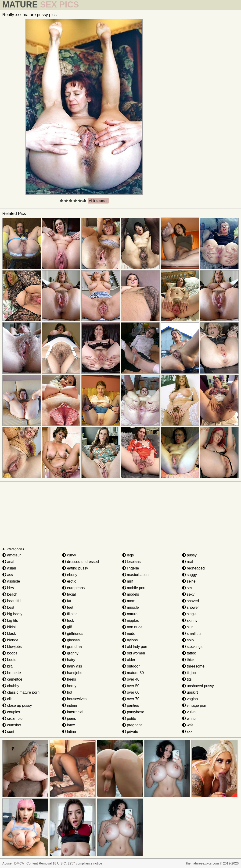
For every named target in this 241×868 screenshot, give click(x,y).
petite (129, 719)
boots (9, 660)
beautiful (12, 601)
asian (9, 568)
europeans (73, 588)
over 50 (131, 686)
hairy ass (72, 666)
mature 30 (133, 673)
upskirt (190, 692)
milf (128, 581)
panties (131, 705)
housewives (74, 699)
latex (68, 725)
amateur (12, 555)
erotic (69, 581)
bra (7, 666)
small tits (192, 634)
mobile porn (134, 588)
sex (187, 588)
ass (8, 575)
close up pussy (17, 705)
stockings (192, 647)
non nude (132, 627)
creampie (12, 719)
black (9, 634)
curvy (69, 555)
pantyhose (133, 712)
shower (191, 607)
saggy (189, 575)
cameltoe (12, 679)
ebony (70, 575)
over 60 (131, 692)
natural (130, 614)
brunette (12, 673)
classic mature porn (21, 692)
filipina (70, 614)
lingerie (131, 568)
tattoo (189, 653)
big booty (12, 614)
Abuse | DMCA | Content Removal (27, 863)
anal (8, 562)
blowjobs (12, 647)
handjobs (72, 673)
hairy (69, 660)
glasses (71, 640)
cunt (8, 732)
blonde (10, 640)
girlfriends (73, 634)
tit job (189, 673)
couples (11, 712)
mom (129, 601)
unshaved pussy (198, 686)
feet (68, 607)
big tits (10, 620)
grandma (72, 647)
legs (128, 555)
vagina (190, 699)
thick (188, 660)
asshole (11, 581)
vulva (189, 712)
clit (7, 699)
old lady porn (135, 647)
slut (187, 627)
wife (188, 725)
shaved (191, 601)
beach (10, 594)
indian (70, 705)
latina (69, 732)
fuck (68, 620)
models (131, 594)
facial (69, 594)
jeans (69, 719)
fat (67, 601)
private (130, 732)
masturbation (135, 575)
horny (69, 686)
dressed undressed (81, 562)
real (188, 562)
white (189, 719)
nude (129, 634)
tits (187, 679)
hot (67, 692)
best (8, 607)
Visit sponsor (98, 201)
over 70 (131, 699)
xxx (187, 732)
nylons (130, 640)
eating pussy (75, 568)
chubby (11, 686)
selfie (189, 581)
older (129, 660)
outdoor (131, 666)
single (189, 614)
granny (70, 653)
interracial (73, 712)
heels (69, 679)
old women (134, 653)
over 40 (131, 679)
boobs (10, 653)
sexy (188, 594)
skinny (190, 620)
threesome (193, 666)
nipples (131, 620)
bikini (9, 627)
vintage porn (195, 705)
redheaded (193, 568)
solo (188, 640)
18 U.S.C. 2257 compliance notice (77, 863)
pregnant (132, 725)
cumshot (12, 725)
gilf (67, 627)
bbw (8, 588)
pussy (189, 555)
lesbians (131, 562)
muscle (131, 607)
